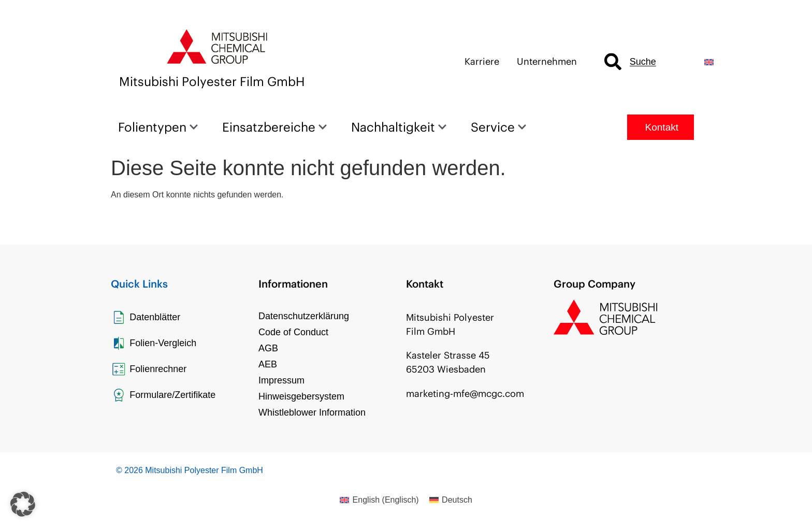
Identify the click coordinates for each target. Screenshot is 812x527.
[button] (23, 504)
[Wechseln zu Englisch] (709, 62)
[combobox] (646, 62)
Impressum (281, 380)
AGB (268, 348)
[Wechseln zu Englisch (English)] (379, 500)
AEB (268, 364)
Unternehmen (547, 61)
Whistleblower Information (312, 412)
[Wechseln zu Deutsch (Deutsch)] (451, 500)
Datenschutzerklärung (304, 316)
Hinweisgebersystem (301, 396)
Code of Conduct (293, 332)
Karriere (482, 61)
